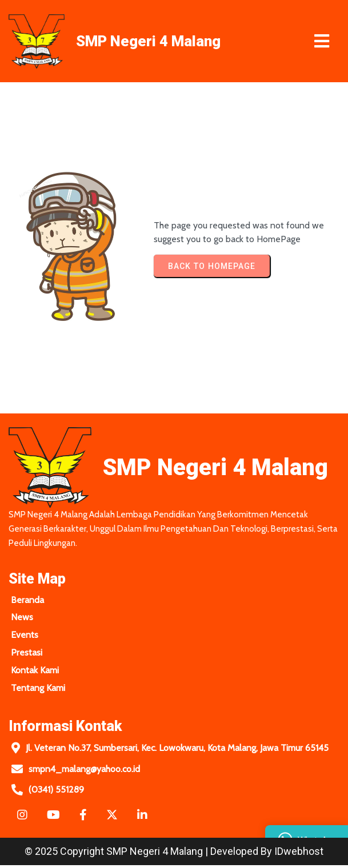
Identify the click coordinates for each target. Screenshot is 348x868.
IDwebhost (299, 854)
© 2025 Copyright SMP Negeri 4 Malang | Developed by (149, 854)
